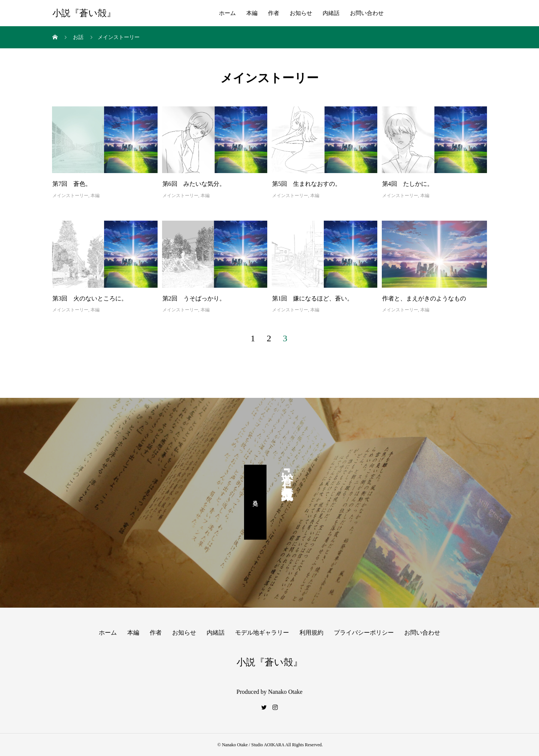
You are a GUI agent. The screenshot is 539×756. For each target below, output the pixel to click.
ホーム (227, 13)
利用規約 (311, 633)
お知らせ (301, 13)
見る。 (255, 502)
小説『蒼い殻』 (84, 13)
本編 (252, 13)
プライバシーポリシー (364, 633)
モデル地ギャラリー (262, 633)
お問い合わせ (367, 13)
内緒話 (331, 13)
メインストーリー (70, 196)
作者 (274, 13)
